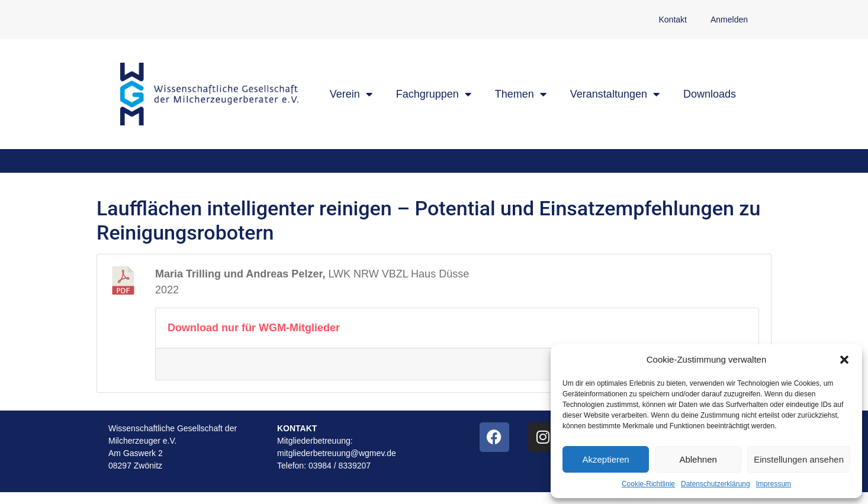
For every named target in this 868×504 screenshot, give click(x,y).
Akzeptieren (605, 459)
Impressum (774, 484)
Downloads (710, 94)
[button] (844, 360)
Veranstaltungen (615, 94)
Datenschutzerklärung (716, 484)
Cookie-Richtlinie (648, 484)
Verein (351, 94)
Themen (521, 94)
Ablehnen (698, 459)
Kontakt (672, 20)
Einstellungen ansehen (799, 459)
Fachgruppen (434, 94)
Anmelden (729, 20)
